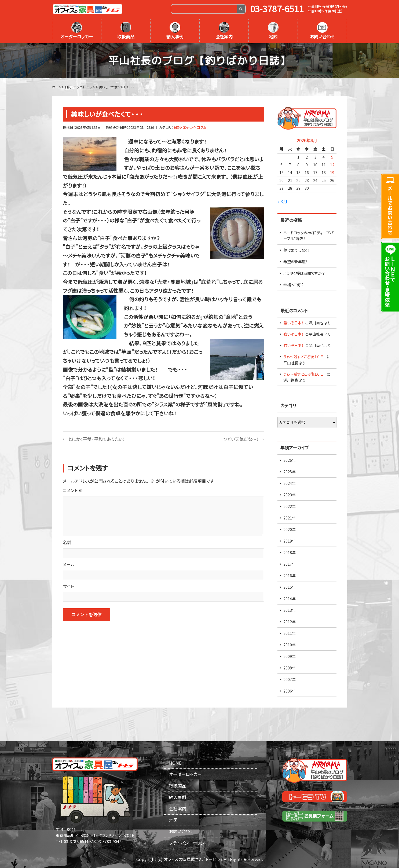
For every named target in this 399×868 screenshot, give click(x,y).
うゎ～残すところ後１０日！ (305, 357)
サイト (68, 586)
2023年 (290, 495)
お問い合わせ (322, 31)
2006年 (290, 691)
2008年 (290, 668)
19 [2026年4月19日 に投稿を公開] (332, 173)
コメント (73, 490)
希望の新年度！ (295, 262)
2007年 (290, 679)
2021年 (290, 518)
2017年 (290, 564)
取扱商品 (126, 31)
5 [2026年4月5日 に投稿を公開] (332, 157)
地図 (273, 31)
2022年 (290, 506)
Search (241, 9)
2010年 (290, 645)
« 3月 (282, 201)
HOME (175, 763)
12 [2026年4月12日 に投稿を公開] (332, 165)
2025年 (290, 472)
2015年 (290, 587)
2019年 (290, 541)
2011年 (290, 633)
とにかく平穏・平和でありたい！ (94, 439)
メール (69, 564)
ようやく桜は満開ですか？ (304, 273)
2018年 (290, 552)
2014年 (290, 599)
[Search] (204, 9)
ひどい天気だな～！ (244, 439)
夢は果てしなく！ (296, 250)
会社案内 (224, 31)
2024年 (290, 483)
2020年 (290, 529)
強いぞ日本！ (293, 323)
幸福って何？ (294, 285)
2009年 (290, 656)
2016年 (290, 576)
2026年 (290, 460)
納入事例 (175, 31)
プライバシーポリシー (189, 843)
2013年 (290, 610)
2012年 (290, 622)
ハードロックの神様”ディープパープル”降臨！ (308, 236)
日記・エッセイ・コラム (190, 127)
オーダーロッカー (77, 31)
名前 (67, 542)
